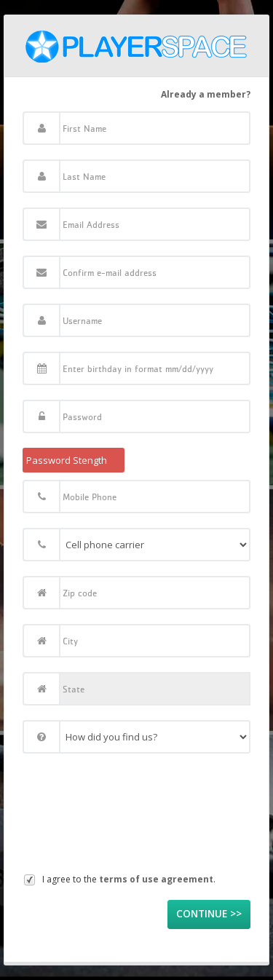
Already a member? (206, 94)
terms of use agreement (156, 879)
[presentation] (82, 817)
